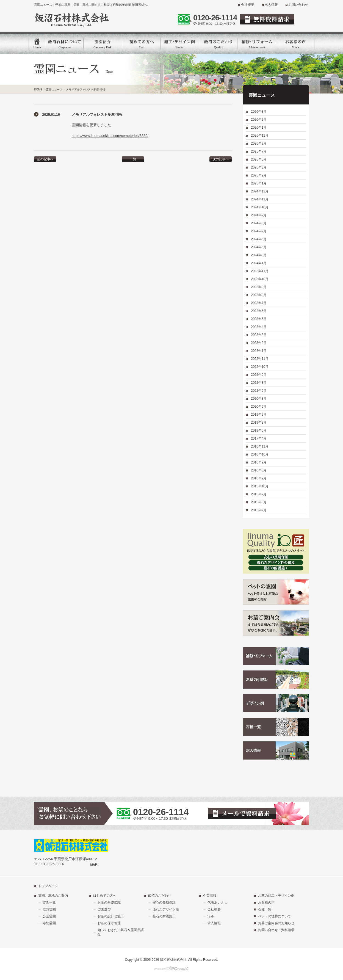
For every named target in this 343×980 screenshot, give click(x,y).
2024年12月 (260, 191)
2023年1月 (259, 351)
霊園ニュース (54, 89)
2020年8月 (259, 399)
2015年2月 (259, 510)
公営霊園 (49, 916)
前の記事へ (45, 159)
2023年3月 (259, 335)
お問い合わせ (298, 5)
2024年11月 (260, 199)
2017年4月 (259, 438)
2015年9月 (259, 494)
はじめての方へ (105, 896)
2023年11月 (260, 271)
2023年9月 (259, 287)
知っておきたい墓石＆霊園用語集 (121, 932)
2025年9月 (259, 143)
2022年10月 (260, 367)
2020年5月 (259, 407)
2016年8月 (259, 470)
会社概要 (248, 5)
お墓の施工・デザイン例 (276, 896)
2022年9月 (259, 375)
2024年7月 (259, 231)
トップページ (48, 886)
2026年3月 (259, 112)
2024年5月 (259, 247)
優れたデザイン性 (166, 909)
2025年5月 (259, 159)
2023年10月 (260, 279)
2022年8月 (259, 383)
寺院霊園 (49, 923)
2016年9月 (259, 462)
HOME (38, 89)
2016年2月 (259, 478)
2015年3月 (259, 502)
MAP (94, 865)
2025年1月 (259, 183)
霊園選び (104, 909)
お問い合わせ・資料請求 (276, 930)
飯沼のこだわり (160, 896)
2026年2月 (259, 120)
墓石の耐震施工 (164, 916)
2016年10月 (260, 454)
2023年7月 (259, 303)
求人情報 (271, 5)
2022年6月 (259, 391)
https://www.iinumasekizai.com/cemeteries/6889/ (110, 136)
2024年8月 (259, 223)
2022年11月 (260, 359)
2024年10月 (260, 207)
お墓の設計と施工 (111, 916)
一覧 (133, 159)
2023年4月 (259, 327)
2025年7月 (259, 151)
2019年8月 (259, 423)
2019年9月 (259, 415)
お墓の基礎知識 (109, 902)
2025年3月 (259, 167)
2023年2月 (259, 343)
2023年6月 (259, 311)
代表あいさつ (217, 902)
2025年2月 (259, 175)
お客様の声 (266, 902)
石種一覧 (265, 909)
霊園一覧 (49, 902)
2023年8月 (259, 295)
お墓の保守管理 (109, 923)
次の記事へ (221, 159)
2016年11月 (260, 446)
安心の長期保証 (164, 902)
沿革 (211, 916)
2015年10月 (260, 486)
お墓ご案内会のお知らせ (276, 923)
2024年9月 (259, 215)
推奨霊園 (49, 909)
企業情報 (210, 896)
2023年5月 (259, 319)
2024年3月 (259, 255)
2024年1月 (259, 263)
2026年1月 (259, 128)
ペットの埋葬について (275, 916)
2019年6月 (259, 430)
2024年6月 (259, 239)
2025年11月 (260, 136)
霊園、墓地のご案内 (53, 896)
